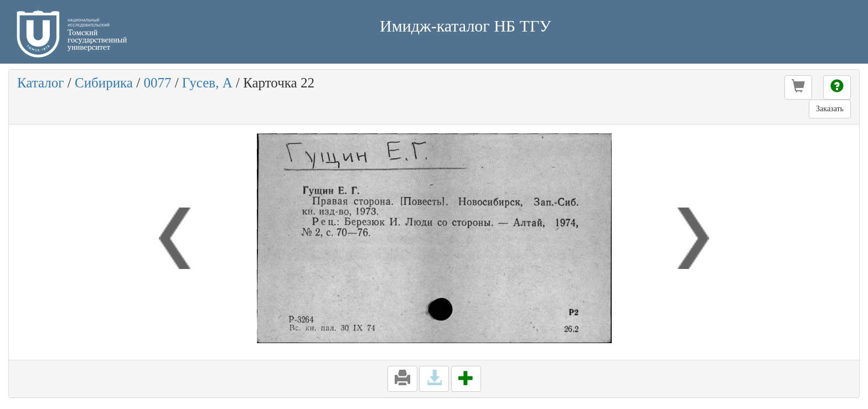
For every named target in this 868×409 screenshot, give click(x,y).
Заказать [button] (830, 109)
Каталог (41, 83)
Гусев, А (207, 83)
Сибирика (104, 83)
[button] (798, 87)
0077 (157, 83)
